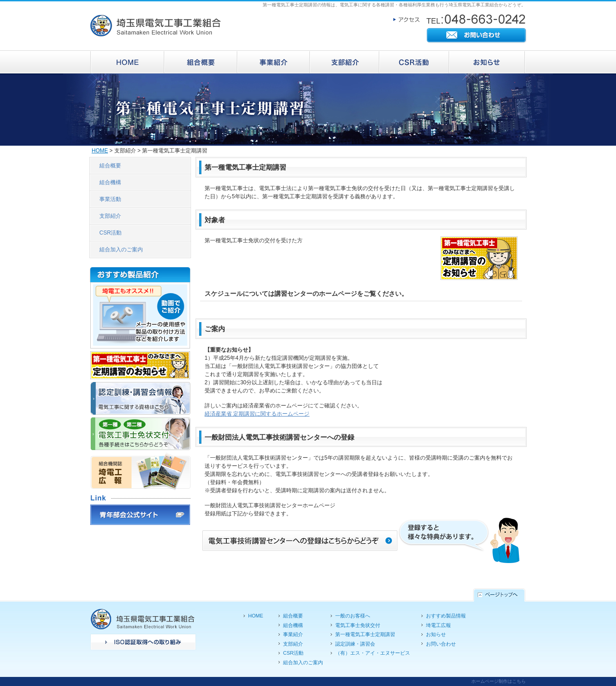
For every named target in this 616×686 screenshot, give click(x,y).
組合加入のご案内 (121, 250)
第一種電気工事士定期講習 (365, 634)
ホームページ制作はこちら (499, 681)
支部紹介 (110, 216)
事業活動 (110, 199)
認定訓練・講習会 (355, 644)
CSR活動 (110, 233)
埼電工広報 (438, 625)
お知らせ (436, 634)
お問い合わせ (441, 644)
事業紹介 (293, 634)
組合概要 (110, 166)
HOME (100, 151)
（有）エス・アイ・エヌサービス (373, 653)
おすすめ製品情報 (446, 616)
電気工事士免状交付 (358, 625)
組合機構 (110, 182)
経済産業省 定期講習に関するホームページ (257, 414)
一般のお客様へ (353, 616)
